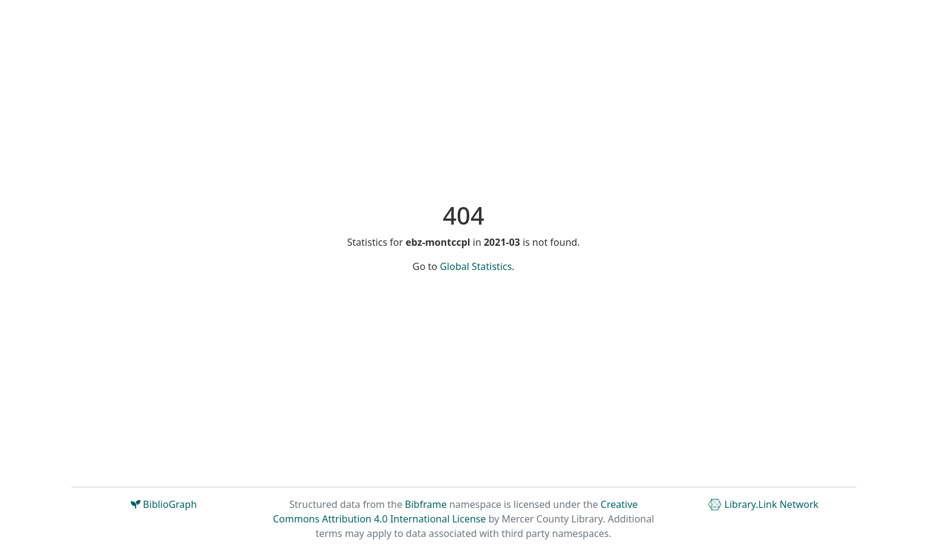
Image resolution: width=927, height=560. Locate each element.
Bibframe (426, 504)
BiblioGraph (164, 504)
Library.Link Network (763, 504)
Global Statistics (476, 266)
